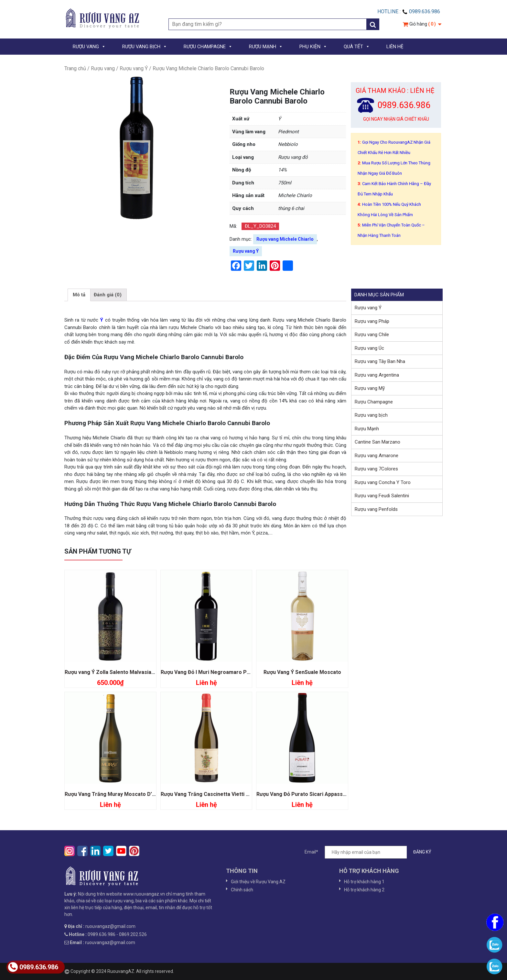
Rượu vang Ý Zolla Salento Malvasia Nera (115, 672)
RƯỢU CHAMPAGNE (208, 47)
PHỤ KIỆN (313, 47)
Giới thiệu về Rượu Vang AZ (258, 882)
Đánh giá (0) (108, 295)
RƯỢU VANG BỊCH (145, 47)
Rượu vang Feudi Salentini (382, 496)
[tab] (79, 295)
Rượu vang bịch (371, 415)
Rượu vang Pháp (372, 321)
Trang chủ (75, 68)
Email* (371, 852)
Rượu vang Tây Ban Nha (380, 361)
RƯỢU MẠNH (266, 47)
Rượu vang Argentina (377, 375)
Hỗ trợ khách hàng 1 (364, 882)
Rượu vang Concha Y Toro (383, 482)
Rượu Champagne (374, 402)
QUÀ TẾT (357, 47)
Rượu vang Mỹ (370, 388)
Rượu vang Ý (134, 68)
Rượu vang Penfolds (376, 509)
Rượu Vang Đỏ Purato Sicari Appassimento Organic (318, 794)
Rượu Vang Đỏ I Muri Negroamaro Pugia (209, 672)
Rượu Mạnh (367, 429)
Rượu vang (103, 68)
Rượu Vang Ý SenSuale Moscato (302, 672)
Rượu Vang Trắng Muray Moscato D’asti (113, 794)
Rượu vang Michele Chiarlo (285, 239)
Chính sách (242, 890)
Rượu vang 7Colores (376, 469)
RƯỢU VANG (89, 47)
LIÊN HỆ (395, 47)
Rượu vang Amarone (377, 456)
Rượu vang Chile (372, 335)
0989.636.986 (33, 967)
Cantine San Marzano (378, 442)
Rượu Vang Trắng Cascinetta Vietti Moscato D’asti (222, 794)
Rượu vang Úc (369, 348)
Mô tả (79, 295)
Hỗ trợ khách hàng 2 (364, 890)
